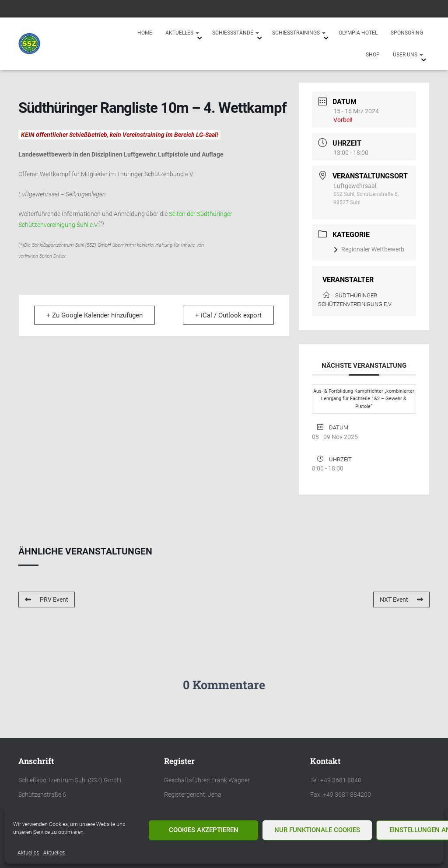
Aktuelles (28, 853)
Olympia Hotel (358, 33)
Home (145, 33)
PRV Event (47, 600)
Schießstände (236, 33)
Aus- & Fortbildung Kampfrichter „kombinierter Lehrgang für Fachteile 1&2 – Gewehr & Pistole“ (364, 399)
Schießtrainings (299, 33)
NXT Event (401, 600)
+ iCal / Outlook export (228, 315)
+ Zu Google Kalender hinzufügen (95, 315)
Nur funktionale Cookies (317, 830)
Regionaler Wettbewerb (369, 249)
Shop (373, 55)
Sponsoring (407, 33)
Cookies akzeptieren (204, 830)
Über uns (408, 55)
